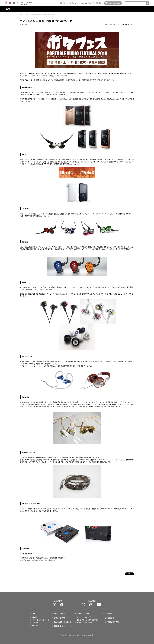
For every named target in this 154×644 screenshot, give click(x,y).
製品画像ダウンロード (63, 626)
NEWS (7, 9)
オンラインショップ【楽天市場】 (88, 620)
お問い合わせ (74, 3)
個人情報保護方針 (112, 622)
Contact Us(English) (87, 3)
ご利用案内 (109, 618)
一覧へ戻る (24, 24)
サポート (35, 623)
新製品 (35, 617)
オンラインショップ (84, 617)
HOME (22, 15)
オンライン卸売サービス (85, 623)
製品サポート (64, 3)
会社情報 (99, 3)
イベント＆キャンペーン (41, 620)
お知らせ (35, 625)
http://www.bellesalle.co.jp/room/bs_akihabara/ (38, 560)
